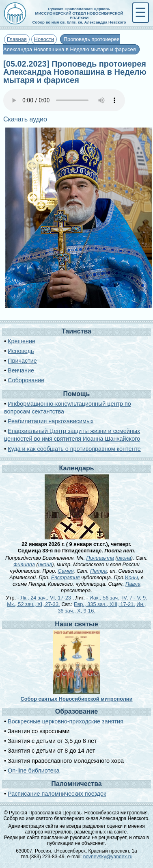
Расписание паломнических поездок (57, 794)
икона (124, 558)
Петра (98, 571)
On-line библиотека (33, 771)
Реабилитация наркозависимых (51, 421)
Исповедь (21, 351)
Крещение (22, 341)
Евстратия (66, 577)
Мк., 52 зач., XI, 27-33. (33, 604)
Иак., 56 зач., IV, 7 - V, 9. (118, 598)
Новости (44, 39)
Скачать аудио (25, 119)
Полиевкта (100, 558)
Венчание (21, 370)
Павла (133, 584)
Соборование (26, 380)
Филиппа (24, 564)
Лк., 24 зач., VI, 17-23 (45, 598)
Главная (17, 39)
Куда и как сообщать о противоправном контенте (74, 449)
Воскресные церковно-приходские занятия (66, 721)
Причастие (22, 361)
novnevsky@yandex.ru (108, 857)
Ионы (131, 577)
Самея (66, 571)
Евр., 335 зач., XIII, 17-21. (105, 604)
